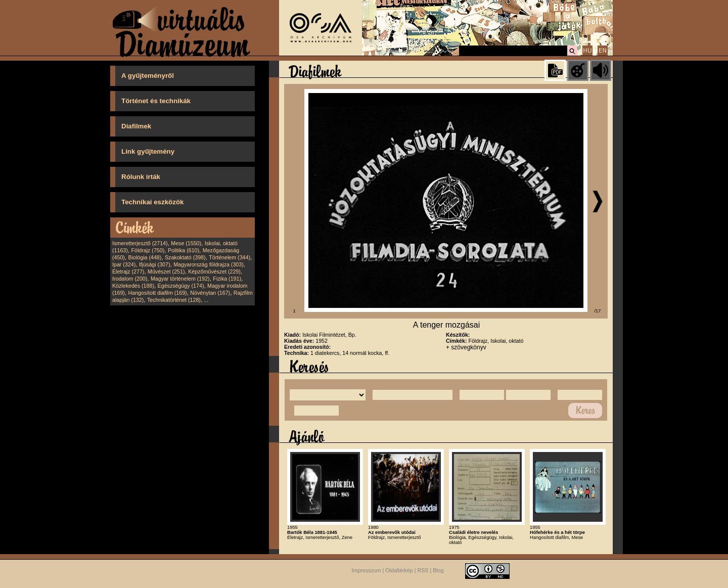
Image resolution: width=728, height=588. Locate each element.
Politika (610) (184, 250)
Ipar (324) (124, 264)
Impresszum (367, 571)
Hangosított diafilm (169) (158, 293)
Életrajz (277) (128, 272)
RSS (423, 571)
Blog (438, 571)
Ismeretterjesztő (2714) (140, 243)
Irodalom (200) (130, 279)
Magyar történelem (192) (180, 279)
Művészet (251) (166, 272)
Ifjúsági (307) (155, 264)
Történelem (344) (230, 257)
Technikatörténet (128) (174, 300)
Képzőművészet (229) (214, 272)
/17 (598, 311)
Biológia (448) (145, 257)
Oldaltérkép (399, 571)
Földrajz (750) (148, 250)
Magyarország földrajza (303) (209, 264)
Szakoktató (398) (185, 257)
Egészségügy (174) (181, 286)
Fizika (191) (227, 279)
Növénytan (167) (210, 293)
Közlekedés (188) (133, 286)
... (207, 300)
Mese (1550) (186, 243)
